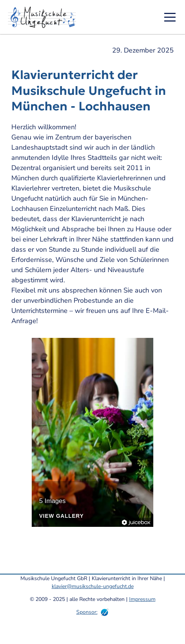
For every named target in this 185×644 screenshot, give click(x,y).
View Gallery (62, 516)
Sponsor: (87, 612)
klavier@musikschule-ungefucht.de (93, 586)
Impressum (142, 599)
